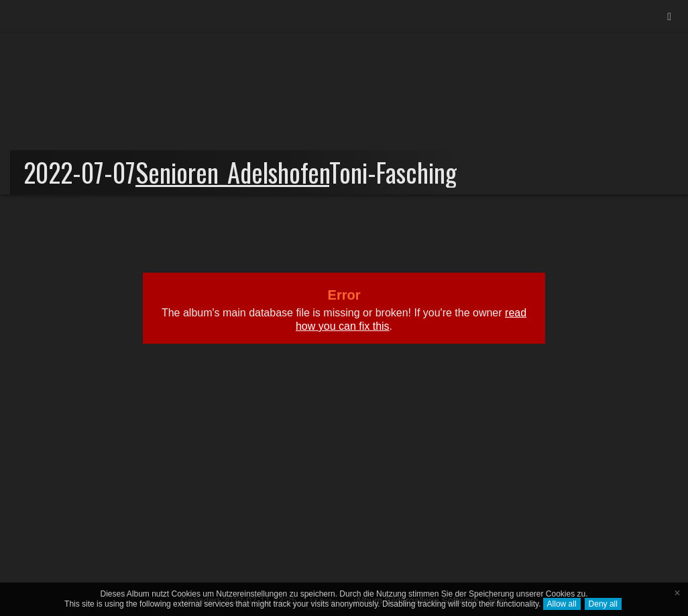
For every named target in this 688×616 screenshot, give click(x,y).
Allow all (562, 604)
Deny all (603, 604)
